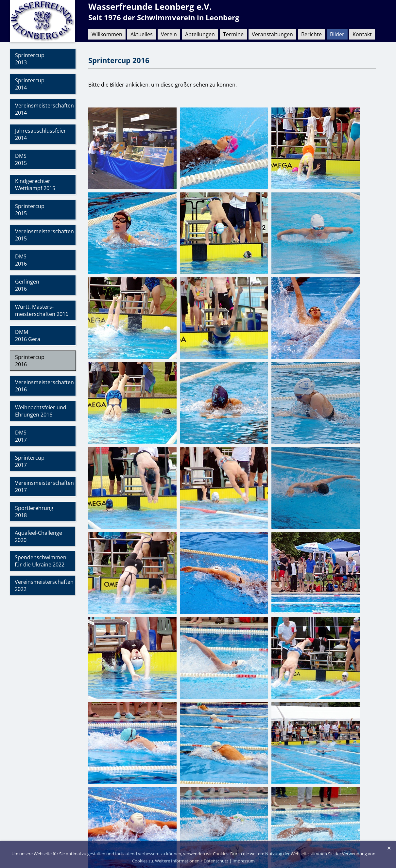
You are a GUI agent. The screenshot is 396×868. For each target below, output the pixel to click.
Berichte (311, 34)
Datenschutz (216, 861)
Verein (169, 34)
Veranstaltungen (272, 34)
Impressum (244, 861)
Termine (233, 34)
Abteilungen (200, 34)
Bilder (337, 34)
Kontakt (362, 34)
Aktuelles (142, 34)
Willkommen (107, 34)
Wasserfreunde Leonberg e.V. (150, 7)
